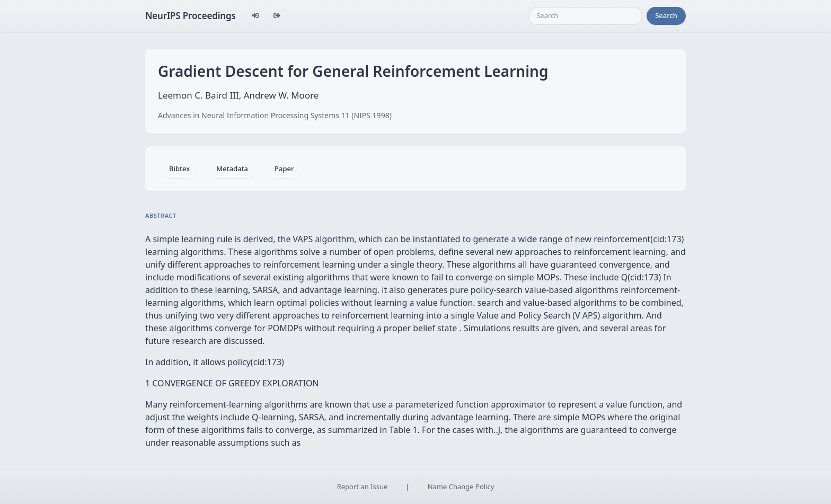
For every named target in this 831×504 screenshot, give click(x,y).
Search (666, 15)
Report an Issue (363, 487)
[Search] (585, 16)
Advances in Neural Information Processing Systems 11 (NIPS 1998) (275, 115)
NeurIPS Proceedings (191, 16)
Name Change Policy (461, 487)
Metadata (232, 169)
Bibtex (179, 169)
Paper (284, 169)
